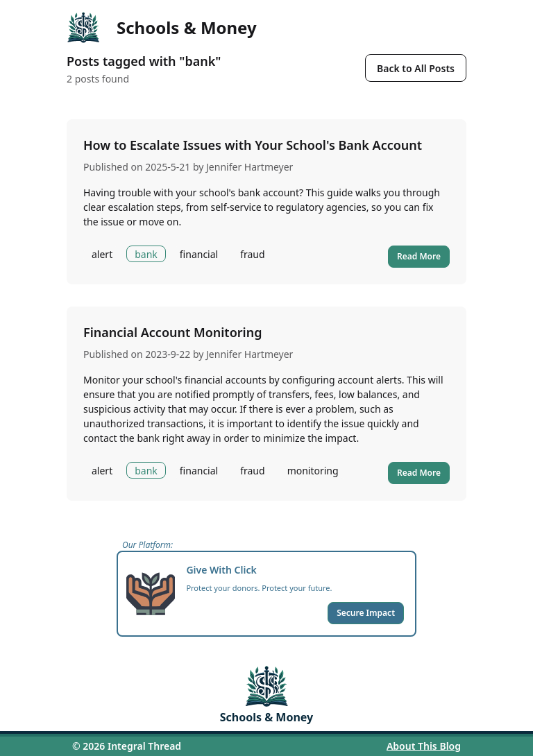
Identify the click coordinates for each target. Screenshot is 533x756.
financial (199, 254)
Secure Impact (366, 613)
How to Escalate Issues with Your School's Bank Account (253, 145)
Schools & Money (187, 28)
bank (146, 254)
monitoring (313, 471)
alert (102, 254)
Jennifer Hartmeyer (249, 167)
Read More (419, 256)
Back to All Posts (416, 68)
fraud (252, 254)
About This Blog (424, 746)
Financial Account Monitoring (172, 332)
